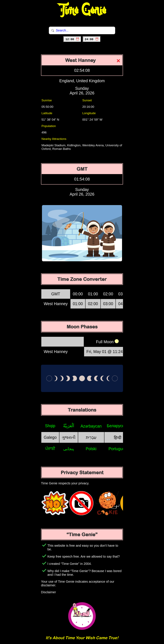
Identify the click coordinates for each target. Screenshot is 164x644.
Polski (91, 449)
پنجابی (69, 449)
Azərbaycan (91, 426)
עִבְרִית (91, 437)
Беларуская (118, 426)
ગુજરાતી (69, 437)
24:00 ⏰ (92, 39)
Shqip (50, 426)
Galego (50, 437)
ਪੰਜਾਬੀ (50, 449)
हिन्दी (118, 438)
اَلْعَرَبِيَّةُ (69, 426)
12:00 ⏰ (72, 39)
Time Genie (82, 10)
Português (118, 449)
